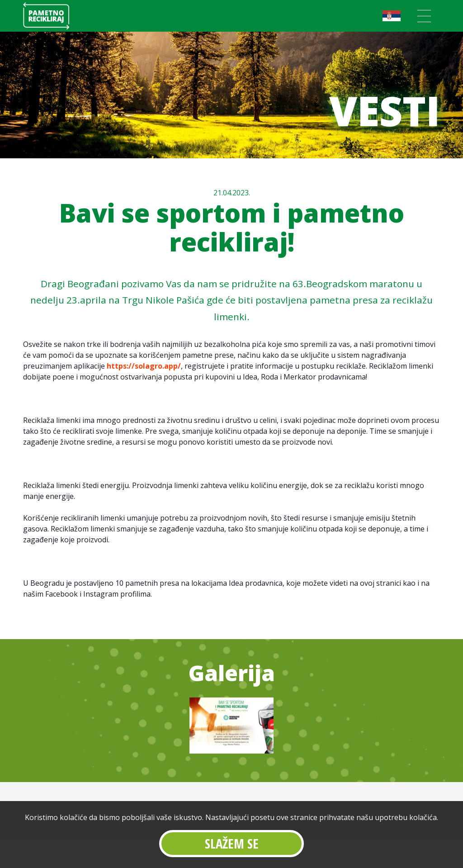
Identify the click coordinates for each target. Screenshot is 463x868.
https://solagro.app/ (144, 366)
